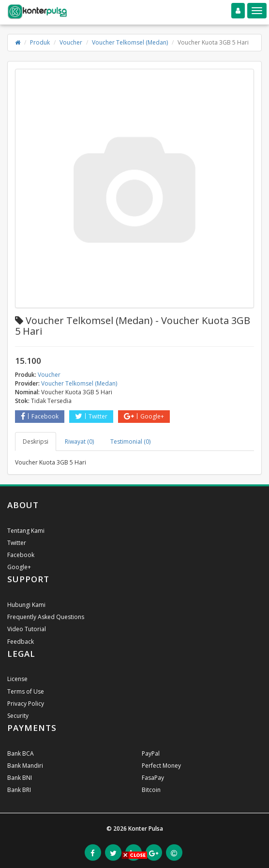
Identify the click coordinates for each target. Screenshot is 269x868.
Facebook (40, 416)
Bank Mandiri (25, 766)
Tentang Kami (26, 531)
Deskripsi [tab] (36, 442)
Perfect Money (161, 766)
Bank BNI (20, 778)
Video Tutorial (27, 629)
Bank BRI (19, 790)
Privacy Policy (26, 704)
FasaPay (153, 778)
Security (18, 716)
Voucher (71, 42)
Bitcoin (151, 790)
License (17, 679)
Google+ (144, 416)
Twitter (91, 416)
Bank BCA (21, 753)
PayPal (151, 753)
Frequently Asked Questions (46, 617)
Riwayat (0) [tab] (79, 442)
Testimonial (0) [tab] (130, 442)
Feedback (21, 642)
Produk (40, 42)
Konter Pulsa (146, 829)
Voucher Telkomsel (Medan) (130, 42)
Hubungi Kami (26, 605)
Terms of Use (26, 691)
